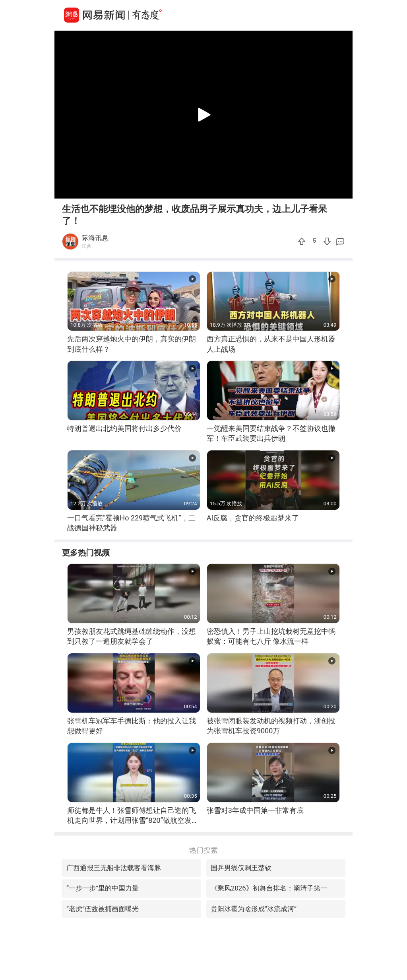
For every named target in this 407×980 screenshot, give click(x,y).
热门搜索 (203, 850)
